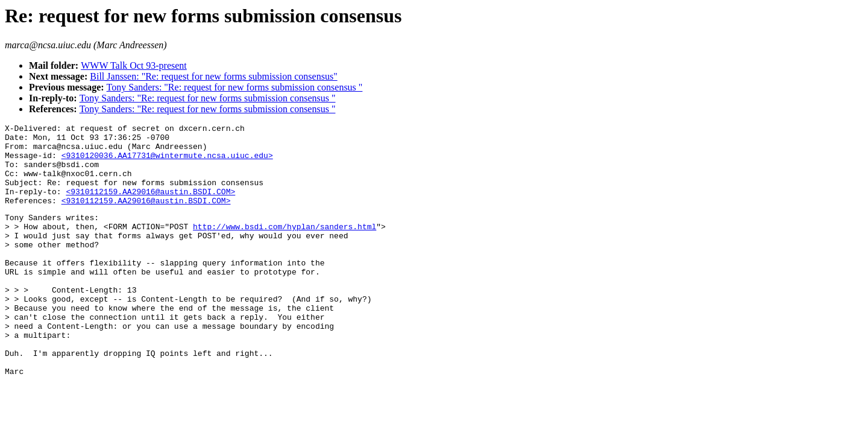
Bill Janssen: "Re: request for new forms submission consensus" (213, 76)
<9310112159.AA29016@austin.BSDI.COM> (150, 206)
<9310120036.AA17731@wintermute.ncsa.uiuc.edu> (167, 162)
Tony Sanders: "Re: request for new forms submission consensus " (235, 87)
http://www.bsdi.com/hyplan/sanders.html (285, 246)
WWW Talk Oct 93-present (134, 65)
